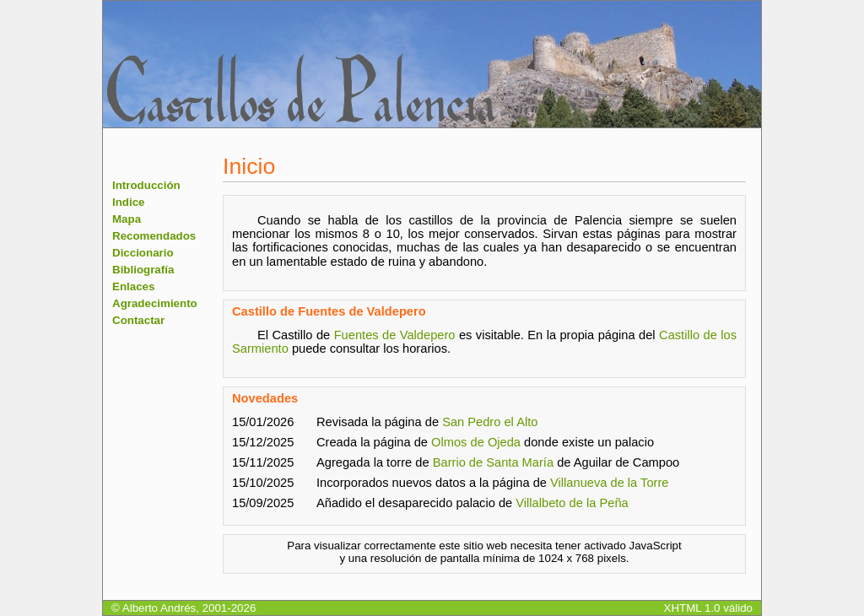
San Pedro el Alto (490, 422)
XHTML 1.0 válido (708, 608)
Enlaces (133, 286)
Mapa (127, 219)
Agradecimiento (155, 303)
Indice (129, 202)
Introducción (146, 185)
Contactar (138, 320)
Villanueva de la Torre (609, 483)
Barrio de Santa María (493, 462)
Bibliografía (143, 270)
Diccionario (143, 253)
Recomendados (154, 236)
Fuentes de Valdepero (395, 335)
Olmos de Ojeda (476, 442)
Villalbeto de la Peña (572, 503)
